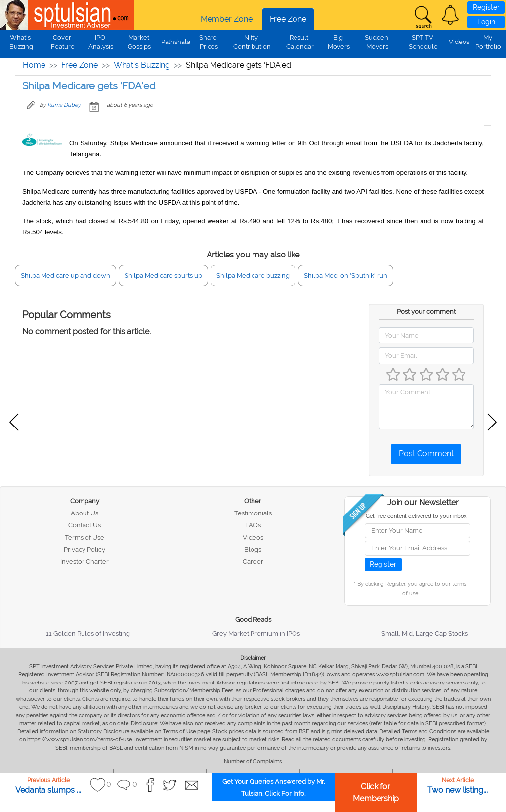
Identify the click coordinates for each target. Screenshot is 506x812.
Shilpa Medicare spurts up (163, 276)
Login (486, 22)
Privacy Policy (84, 549)
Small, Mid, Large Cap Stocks (425, 633)
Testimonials (253, 513)
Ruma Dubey (64, 105)
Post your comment (426, 312)
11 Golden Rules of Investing (88, 633)
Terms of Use (84, 537)
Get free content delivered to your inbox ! (418, 516)
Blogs (253, 549)
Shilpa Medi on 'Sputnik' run (346, 276)
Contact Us (84, 525)
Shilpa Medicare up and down (65, 276)
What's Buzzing (142, 65)
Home (34, 65)
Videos (459, 42)
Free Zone (288, 19)
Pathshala (176, 42)
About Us (84, 513)
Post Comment (426, 453)
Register (486, 7)
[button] (450, 15)
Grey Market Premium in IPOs (256, 633)
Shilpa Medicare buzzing (253, 276)
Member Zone (227, 19)
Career (253, 562)
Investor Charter (84, 562)
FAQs (253, 525)
